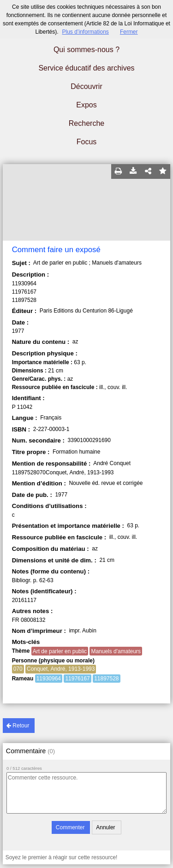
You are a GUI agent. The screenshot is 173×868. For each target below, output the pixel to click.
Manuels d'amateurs (116, 651)
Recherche (86, 123)
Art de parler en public (60, 651)
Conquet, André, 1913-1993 (61, 669)
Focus (87, 142)
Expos (86, 105)
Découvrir (86, 86)
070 (18, 669)
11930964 (49, 679)
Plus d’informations (85, 32)
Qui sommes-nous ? (86, 50)
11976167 (77, 679)
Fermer (129, 32)
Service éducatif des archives (86, 68)
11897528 (106, 679)
